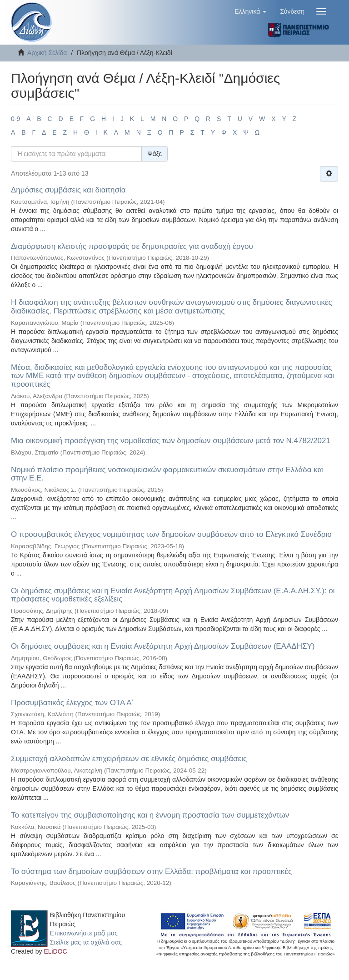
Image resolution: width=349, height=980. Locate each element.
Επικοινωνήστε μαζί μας (84, 933)
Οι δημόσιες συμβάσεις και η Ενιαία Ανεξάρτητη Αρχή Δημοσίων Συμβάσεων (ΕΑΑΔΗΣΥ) (163, 646)
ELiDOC (55, 951)
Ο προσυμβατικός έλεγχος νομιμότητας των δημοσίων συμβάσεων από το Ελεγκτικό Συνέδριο (171, 534)
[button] (250, 11)
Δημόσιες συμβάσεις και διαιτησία (68, 190)
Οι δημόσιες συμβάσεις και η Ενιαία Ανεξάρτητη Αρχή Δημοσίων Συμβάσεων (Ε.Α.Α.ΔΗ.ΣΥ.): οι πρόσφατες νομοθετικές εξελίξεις (173, 595)
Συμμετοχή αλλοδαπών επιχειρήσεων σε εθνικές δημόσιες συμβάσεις (129, 759)
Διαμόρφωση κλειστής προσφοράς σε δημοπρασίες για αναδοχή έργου (132, 246)
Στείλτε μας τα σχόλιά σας (86, 942)
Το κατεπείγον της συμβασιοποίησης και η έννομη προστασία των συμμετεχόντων (150, 815)
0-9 (15, 119)
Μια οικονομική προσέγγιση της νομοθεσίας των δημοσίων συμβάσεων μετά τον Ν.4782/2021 (171, 441)
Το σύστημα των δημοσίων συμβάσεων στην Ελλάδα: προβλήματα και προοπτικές (151, 871)
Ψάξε (155, 154)
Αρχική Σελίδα (47, 53)
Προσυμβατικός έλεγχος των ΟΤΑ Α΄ (72, 703)
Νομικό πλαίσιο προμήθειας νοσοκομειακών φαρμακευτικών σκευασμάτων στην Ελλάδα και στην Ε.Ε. (167, 474)
